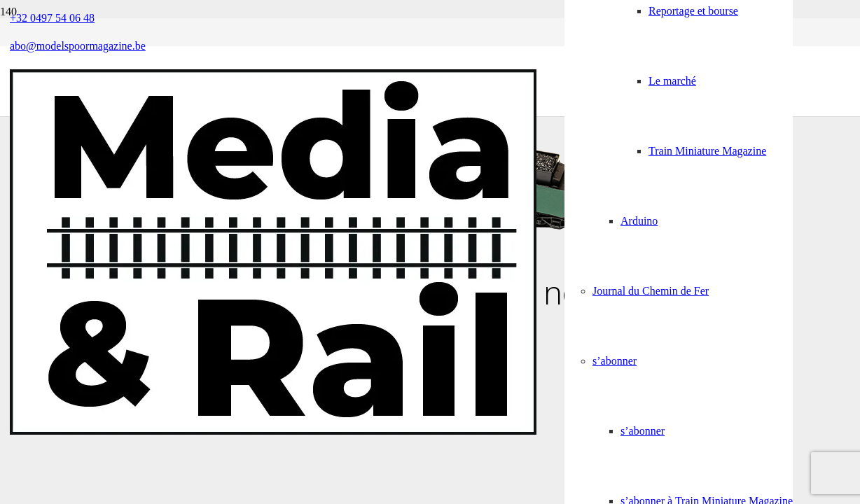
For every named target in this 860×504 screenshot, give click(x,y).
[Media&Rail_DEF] (273, 431)
